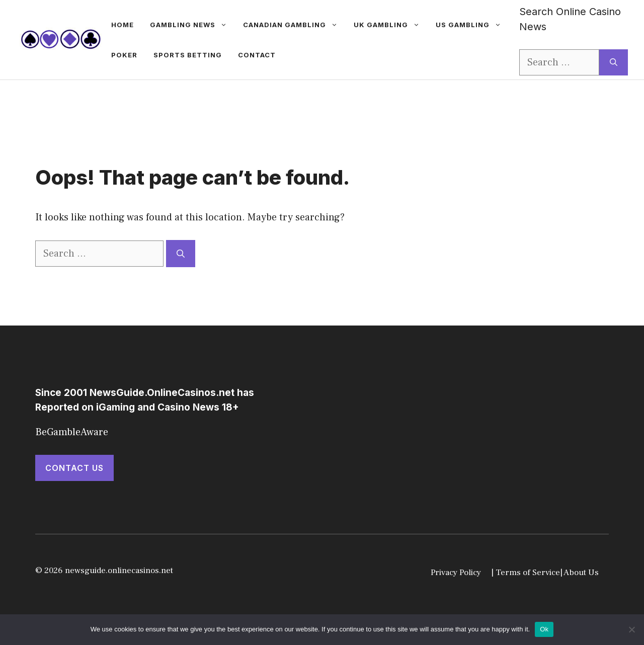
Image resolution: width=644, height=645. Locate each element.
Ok (544, 629)
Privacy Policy (456, 573)
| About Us (579, 573)
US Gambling (472, 25)
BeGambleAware (72, 432)
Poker (124, 55)
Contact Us (74, 468)
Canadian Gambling (294, 25)
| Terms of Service (526, 573)
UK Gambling (391, 25)
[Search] (614, 62)
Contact (257, 55)
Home (123, 25)
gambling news (192, 25)
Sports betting (188, 55)
